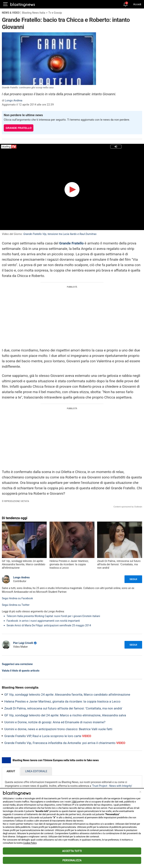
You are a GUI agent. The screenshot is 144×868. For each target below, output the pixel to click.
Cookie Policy (30, 843)
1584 (74, 802)
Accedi (137, 4)
